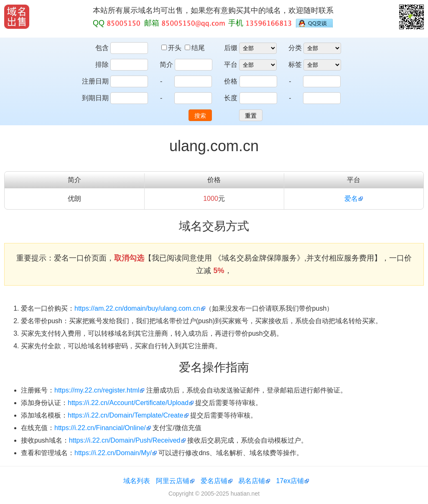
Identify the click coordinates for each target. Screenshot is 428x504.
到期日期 (95, 98)
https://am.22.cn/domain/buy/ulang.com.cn (137, 308)
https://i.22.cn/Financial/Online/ (100, 428)
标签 (295, 65)
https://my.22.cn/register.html (97, 390)
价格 (231, 81)
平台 (231, 65)
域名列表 (137, 481)
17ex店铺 (290, 481)
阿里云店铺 (173, 481)
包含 (102, 48)
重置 (251, 116)
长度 (231, 98)
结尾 (195, 48)
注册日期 (95, 81)
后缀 (231, 48)
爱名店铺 (214, 481)
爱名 (351, 199)
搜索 (200, 116)
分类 (295, 48)
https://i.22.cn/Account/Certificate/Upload (128, 403)
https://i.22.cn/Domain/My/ (113, 453)
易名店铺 (252, 481)
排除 (102, 65)
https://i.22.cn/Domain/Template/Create (126, 415)
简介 (166, 65)
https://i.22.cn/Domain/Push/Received (125, 440)
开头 (172, 48)
